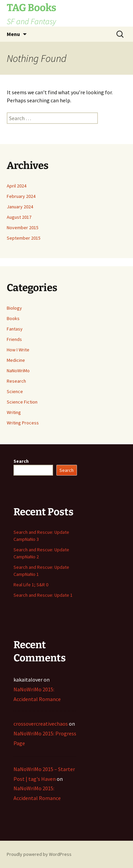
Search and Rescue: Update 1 (43, 595)
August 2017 (19, 217)
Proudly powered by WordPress (39, 854)
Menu (13, 34)
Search (21, 461)
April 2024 (17, 186)
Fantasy (15, 329)
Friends (14, 339)
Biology (14, 308)
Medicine (16, 360)
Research (16, 381)
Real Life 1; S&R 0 (31, 585)
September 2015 (24, 238)
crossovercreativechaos (41, 724)
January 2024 (20, 207)
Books (13, 318)
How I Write (18, 350)
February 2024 (21, 196)
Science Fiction (22, 402)
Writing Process (23, 423)
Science (15, 391)
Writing (14, 412)
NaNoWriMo (18, 371)
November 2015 (23, 228)
